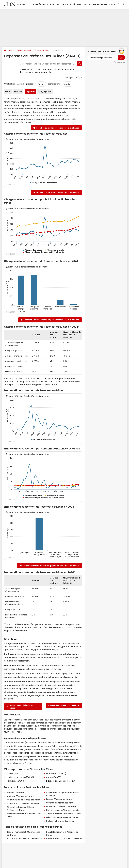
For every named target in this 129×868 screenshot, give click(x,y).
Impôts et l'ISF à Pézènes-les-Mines (23, 803)
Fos (32, 69)
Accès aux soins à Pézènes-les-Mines (64, 814)
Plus (112, 4)
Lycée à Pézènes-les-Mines (59, 799)
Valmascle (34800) (16, 781)
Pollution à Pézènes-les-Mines (60, 821)
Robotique (82, 4)
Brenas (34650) (54, 777)
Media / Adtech (40, 4)
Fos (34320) (12, 774)
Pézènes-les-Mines (42, 50)
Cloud (93, 4)
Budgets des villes (16, 50)
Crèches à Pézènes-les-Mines (60, 803)
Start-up (54, 4)
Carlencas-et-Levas (44, 69)
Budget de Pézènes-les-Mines (64, 706)
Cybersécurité (68, 4)
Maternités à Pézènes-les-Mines (61, 806)
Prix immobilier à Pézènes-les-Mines (23, 800)
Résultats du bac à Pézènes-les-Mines (24, 839)
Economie (102, 4)
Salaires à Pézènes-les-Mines (20, 796)
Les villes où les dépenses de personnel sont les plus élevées (52, 320)
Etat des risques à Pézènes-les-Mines (64, 810)
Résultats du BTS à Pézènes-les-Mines (64, 839)
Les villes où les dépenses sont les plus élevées (58, 128)
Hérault (28, 50)
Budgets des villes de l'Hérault (61, 781)
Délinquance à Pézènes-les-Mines (62, 817)
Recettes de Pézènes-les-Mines (21, 707)
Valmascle (59, 69)
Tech (29, 4)
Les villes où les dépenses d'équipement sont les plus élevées (51, 566)
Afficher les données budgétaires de (20, 84)
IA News (21, 4)
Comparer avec (54, 84)
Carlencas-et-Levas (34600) (20, 777)
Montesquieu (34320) (56, 774)
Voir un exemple (119, 62)
